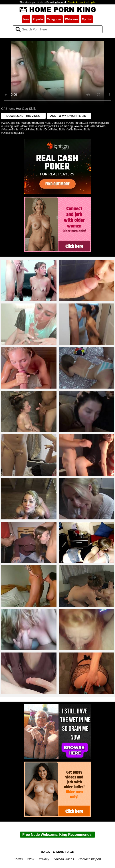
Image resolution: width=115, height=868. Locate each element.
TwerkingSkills (100, 123)
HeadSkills (99, 126)
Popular (38, 19)
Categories (54, 19)
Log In (92, 2)
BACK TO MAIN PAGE (58, 852)
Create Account (76, 2)
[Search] (57, 29)
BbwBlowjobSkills (48, 126)
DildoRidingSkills (13, 133)
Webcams (72, 19)
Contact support (90, 859)
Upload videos (64, 859)
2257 (31, 859)
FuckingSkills (11, 126)
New (26, 19)
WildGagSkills (11, 123)
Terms (18, 859)
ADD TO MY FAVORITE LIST (69, 116)
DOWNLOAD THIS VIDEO (23, 116)
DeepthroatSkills (33, 123)
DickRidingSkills (55, 129)
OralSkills (28, 126)
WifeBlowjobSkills (79, 129)
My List (87, 19)
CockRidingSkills (31, 129)
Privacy (44, 859)
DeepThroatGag (78, 123)
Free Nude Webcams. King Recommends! (57, 835)
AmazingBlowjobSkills (75, 126)
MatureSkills (10, 129)
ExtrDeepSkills (56, 123)
